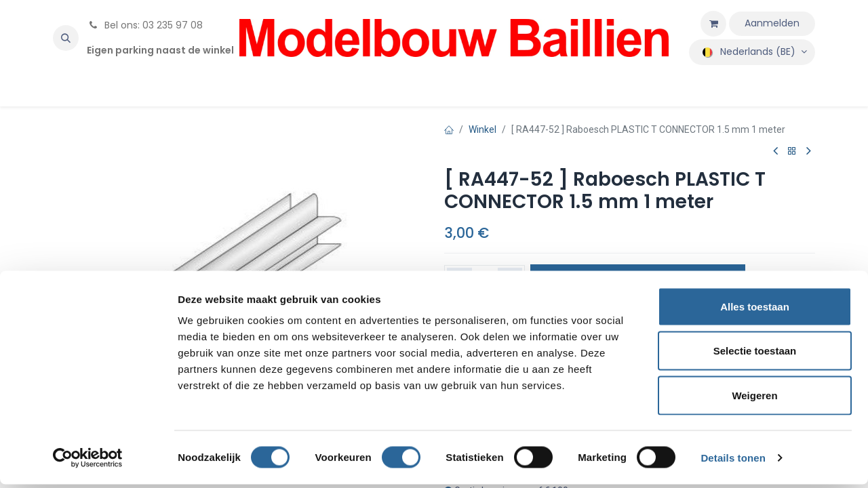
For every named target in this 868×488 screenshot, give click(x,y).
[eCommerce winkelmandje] (713, 24)
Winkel (482, 129)
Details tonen (733, 461)
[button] (66, 38)
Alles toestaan (755, 310)
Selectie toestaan (755, 355)
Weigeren (754, 399)
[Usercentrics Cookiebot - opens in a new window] (88, 462)
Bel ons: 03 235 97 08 (145, 25)
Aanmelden (772, 23)
